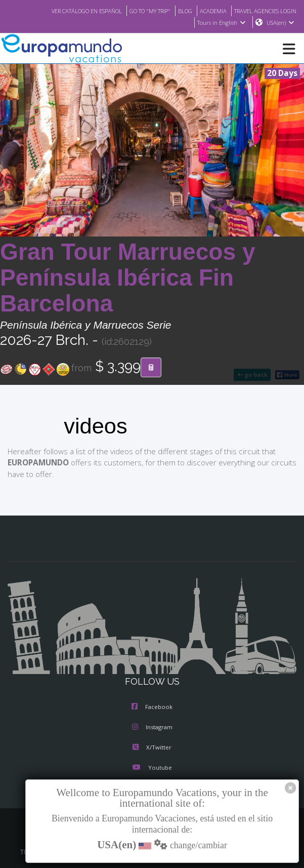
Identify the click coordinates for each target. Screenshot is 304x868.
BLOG (175, 11)
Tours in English (221, 23)
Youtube (152, 768)
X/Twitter (152, 748)
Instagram (152, 728)
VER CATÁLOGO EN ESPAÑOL (67, 11)
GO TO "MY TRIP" (137, 11)
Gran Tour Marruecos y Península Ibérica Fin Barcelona (128, 278)
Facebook (152, 707)
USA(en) (280, 23)
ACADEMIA (204, 11)
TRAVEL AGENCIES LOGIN (262, 11)
